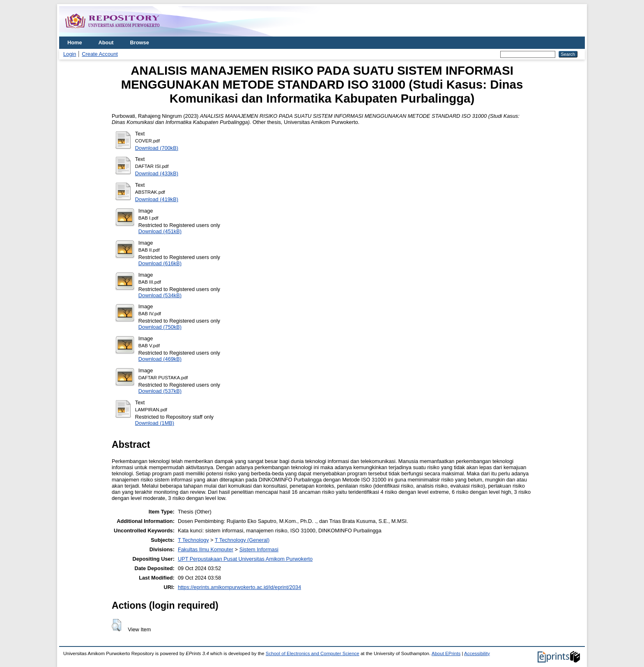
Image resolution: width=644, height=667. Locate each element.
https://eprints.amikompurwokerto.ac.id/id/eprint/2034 (239, 587)
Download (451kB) (160, 231)
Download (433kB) (157, 173)
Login (70, 54)
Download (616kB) (160, 263)
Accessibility (477, 653)
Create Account (100, 54)
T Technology (193, 540)
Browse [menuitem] (140, 42)
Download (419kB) (157, 199)
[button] (116, 625)
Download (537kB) (160, 391)
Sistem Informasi (259, 549)
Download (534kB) (160, 295)
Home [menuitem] (75, 42)
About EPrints (446, 653)
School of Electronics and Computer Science (313, 653)
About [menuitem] (106, 42)
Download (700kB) (157, 148)
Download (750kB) (160, 327)
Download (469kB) (160, 359)
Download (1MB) (155, 423)
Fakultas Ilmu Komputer (206, 549)
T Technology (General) (242, 540)
